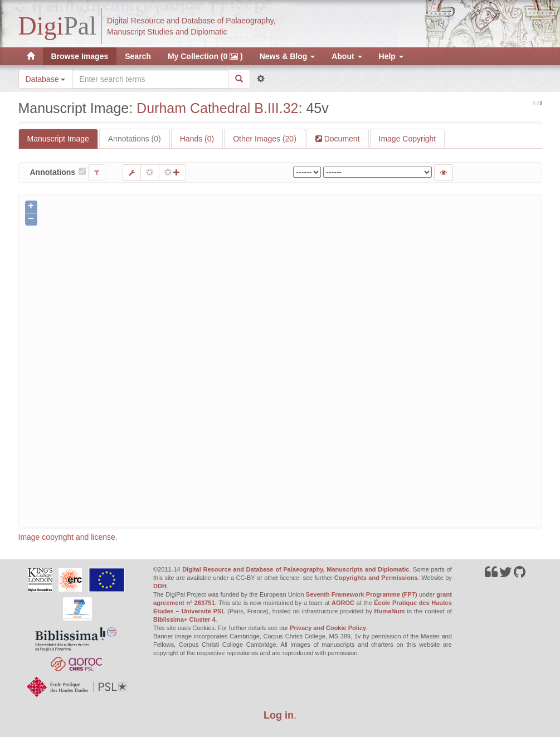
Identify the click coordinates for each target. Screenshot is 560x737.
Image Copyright (408, 139)
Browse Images (80, 56)
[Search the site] (150, 79)
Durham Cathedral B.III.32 (217, 108)
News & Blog (287, 56)
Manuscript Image (58, 139)
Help (391, 56)
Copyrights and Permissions (376, 578)
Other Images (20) (265, 139)
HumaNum (390, 611)
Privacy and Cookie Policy (328, 628)
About (347, 56)
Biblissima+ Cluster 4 (184, 619)
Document (341, 139)
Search (138, 56)
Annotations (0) (135, 139)
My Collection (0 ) (205, 56)
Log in (279, 715)
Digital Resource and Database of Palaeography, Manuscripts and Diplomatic (296, 569)
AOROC (343, 603)
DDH (160, 586)
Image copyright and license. (68, 537)
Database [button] (46, 79)
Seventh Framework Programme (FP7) (362, 594)
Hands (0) (197, 139)
